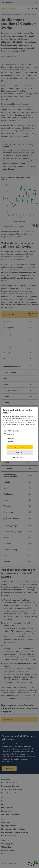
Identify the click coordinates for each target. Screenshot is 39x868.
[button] (19, 457)
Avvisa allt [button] (19, 453)
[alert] (19, 434)
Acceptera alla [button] (19, 447)
